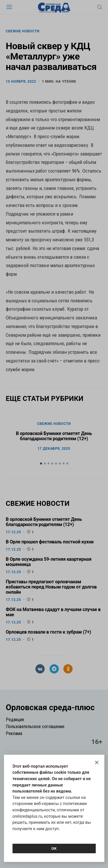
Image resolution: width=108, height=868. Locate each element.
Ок (54, 848)
